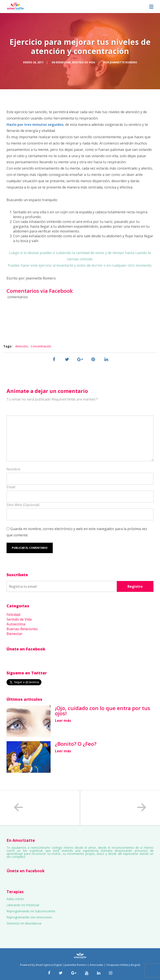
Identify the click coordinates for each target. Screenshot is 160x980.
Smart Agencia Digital (49, 965)
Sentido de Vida (83, 62)
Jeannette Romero (123, 62)
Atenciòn (21, 346)
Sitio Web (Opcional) (23, 505)
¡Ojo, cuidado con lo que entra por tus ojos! (103, 711)
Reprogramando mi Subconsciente (31, 911)
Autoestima (16, 624)
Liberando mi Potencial (23, 905)
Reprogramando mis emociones (29, 917)
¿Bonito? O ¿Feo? (76, 744)
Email (11, 487)
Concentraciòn (41, 346)
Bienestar (63, 62)
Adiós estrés (15, 899)
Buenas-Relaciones (22, 629)
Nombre (13, 469)
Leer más (63, 721)
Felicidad (13, 615)
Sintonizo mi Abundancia (24, 923)
